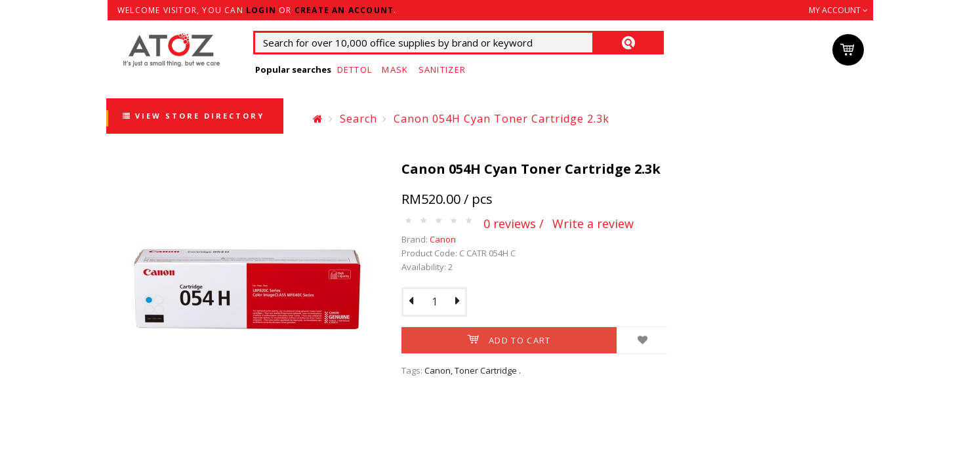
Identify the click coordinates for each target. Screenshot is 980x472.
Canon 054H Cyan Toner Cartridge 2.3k (501, 119)
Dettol (355, 69)
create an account (344, 10)
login (261, 10)
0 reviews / (514, 224)
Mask (395, 69)
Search (358, 119)
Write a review (593, 224)
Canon (443, 239)
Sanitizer (442, 69)
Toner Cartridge (486, 370)
